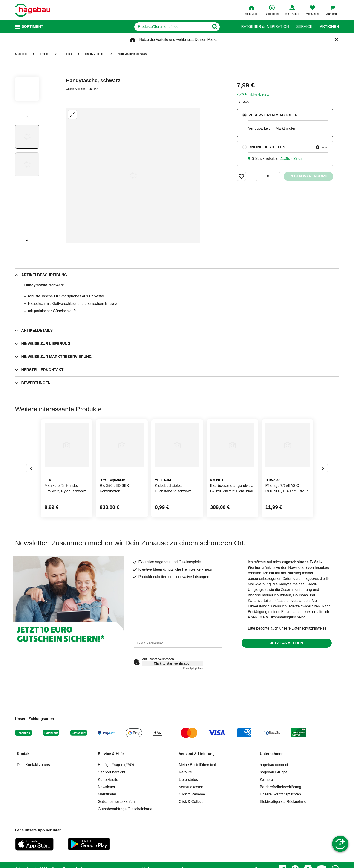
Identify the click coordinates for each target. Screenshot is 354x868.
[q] (172, 27)
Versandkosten (191, 787)
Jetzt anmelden (286, 643)
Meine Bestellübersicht (197, 765)
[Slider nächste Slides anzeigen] (27, 238)
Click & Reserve (192, 794)
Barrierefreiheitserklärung (281, 787)
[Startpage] (33, 10)
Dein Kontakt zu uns (33, 765)
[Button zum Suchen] (225, 27)
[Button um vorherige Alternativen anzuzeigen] (31, 468)
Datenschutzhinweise (309, 628)
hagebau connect (274, 765)
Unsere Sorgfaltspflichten (281, 794)
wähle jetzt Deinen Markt (196, 39)
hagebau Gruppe (274, 772)
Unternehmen (272, 754)
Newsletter (107, 787)
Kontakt (24, 754)
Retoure (186, 772)
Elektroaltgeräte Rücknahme (283, 802)
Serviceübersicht (112, 772)
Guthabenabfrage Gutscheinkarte (125, 809)
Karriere (266, 779)
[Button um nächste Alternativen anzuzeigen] (323, 468)
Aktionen (329, 27)
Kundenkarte (261, 95)
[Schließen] (336, 40)
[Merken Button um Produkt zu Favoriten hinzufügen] (241, 176)
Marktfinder (107, 794)
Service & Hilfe (111, 754)
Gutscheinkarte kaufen (116, 802)
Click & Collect (191, 802)
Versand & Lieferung (197, 754)
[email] (178, 643)
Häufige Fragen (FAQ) (116, 765)
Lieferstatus (189, 779)
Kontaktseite (108, 779)
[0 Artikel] (268, 176)
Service (304, 27)
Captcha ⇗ (193, 668)
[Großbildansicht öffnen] (133, 175)
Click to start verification (173, 663)
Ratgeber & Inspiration (265, 27)
